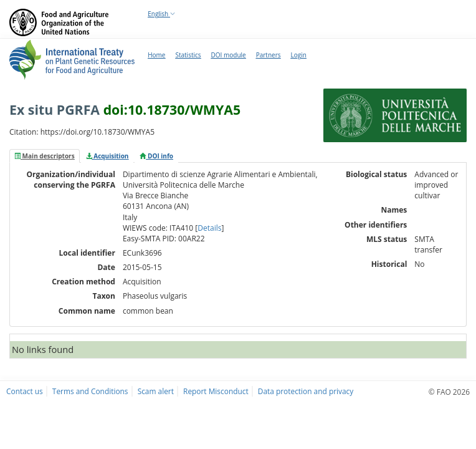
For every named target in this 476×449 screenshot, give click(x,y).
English (161, 14)
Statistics (188, 55)
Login (298, 55)
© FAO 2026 (449, 392)
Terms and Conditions (90, 391)
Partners (269, 55)
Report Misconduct (216, 391)
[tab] (45, 156)
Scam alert (156, 391)
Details (209, 228)
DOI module (229, 55)
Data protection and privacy (306, 391)
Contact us (25, 391)
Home (156, 55)
